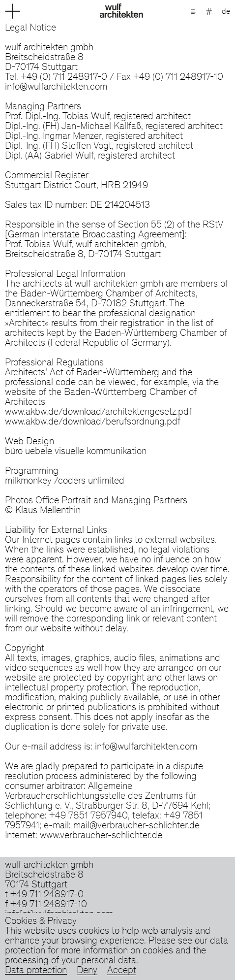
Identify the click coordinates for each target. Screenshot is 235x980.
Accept (122, 971)
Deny (87, 971)
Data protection (36, 971)
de (226, 12)
